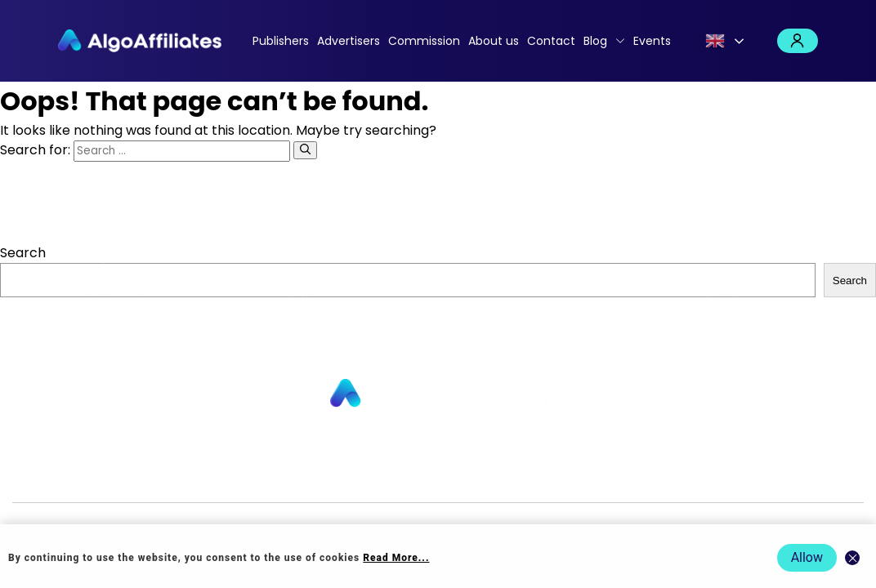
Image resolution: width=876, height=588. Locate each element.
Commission (424, 41)
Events (652, 41)
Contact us (290, 476)
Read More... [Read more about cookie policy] (396, 558)
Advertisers (349, 41)
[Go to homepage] (438, 394)
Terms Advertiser (718, 476)
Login (798, 41)
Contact (551, 41)
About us (494, 41)
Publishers (281, 41)
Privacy (489, 476)
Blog (595, 41)
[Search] (305, 150)
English (715, 41)
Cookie (535, 476)
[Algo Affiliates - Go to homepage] (140, 41)
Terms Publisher (610, 476)
